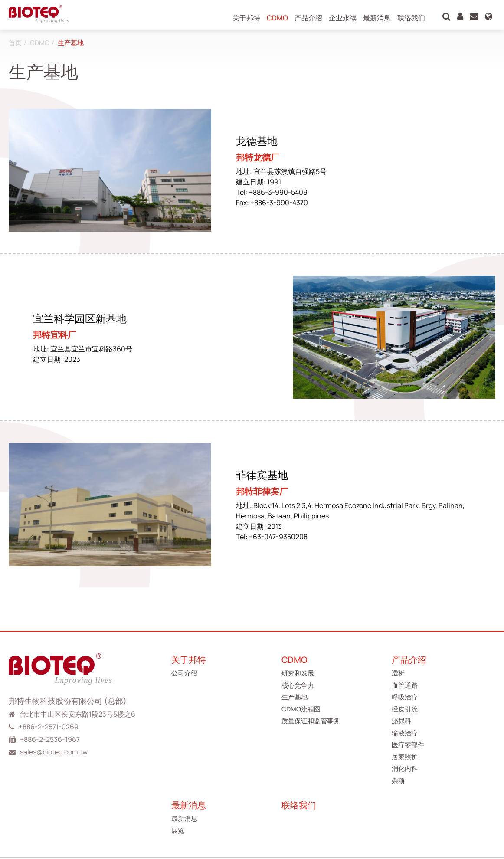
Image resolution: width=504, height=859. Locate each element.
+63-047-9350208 (278, 537)
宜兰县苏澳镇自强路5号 (290, 171)
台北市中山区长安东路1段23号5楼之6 (77, 714)
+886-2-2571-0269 (49, 727)
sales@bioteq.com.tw (54, 752)
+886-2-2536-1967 (50, 739)
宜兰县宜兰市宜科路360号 (91, 349)
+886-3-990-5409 (278, 192)
